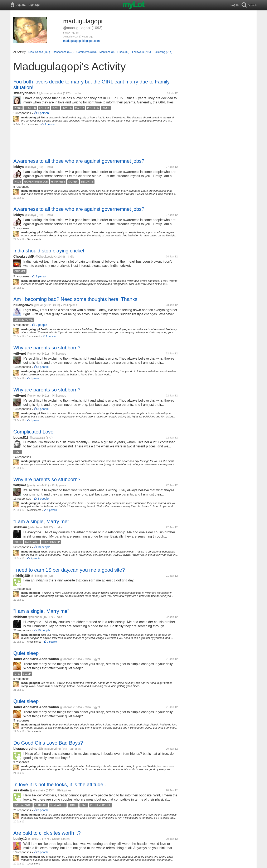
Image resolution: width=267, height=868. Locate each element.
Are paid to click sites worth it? (47, 833)
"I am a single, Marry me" (41, 521)
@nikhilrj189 (39, 576)
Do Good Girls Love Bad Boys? (48, 743)
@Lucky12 (34, 839)
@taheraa (66, 659)
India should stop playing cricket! (50, 251)
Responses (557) (63, 52)
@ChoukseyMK (45, 257)
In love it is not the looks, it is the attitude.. (60, 784)
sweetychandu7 (26, 93)
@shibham (35, 527)
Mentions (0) (107, 52)
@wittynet (33, 354)
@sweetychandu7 (51, 93)
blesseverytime (25, 749)
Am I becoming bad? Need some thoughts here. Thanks (75, 299)
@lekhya (30, 167)
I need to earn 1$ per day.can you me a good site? (69, 570)
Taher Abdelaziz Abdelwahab (36, 659)
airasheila (21, 790)
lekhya (19, 167)
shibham (20, 527)
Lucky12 (20, 839)
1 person (43, 113)
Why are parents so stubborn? (47, 348)
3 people (43, 367)
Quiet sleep (26, 653)
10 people (44, 547)
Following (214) (163, 52)
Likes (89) (123, 52)
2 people (42, 325)
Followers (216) (142, 52)
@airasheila (37, 790)
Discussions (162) (39, 52)
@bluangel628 (43, 305)
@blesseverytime (49, 749)
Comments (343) (86, 52)
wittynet (20, 353)
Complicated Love (33, 432)
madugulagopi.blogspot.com (81, 41)
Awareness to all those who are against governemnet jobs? (79, 161)
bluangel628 (23, 305)
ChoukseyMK (24, 256)
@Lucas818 (37, 438)
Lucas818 (21, 438)
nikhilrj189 (22, 576)
